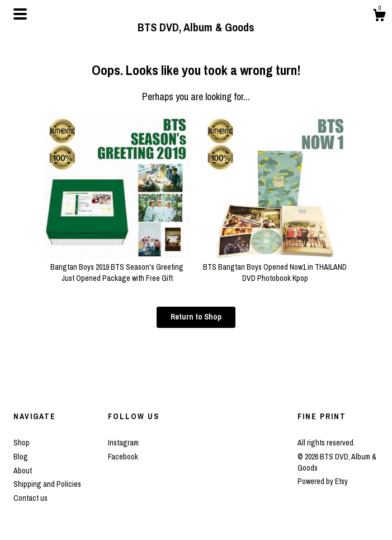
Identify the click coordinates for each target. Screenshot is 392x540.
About (23, 471)
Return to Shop (196, 317)
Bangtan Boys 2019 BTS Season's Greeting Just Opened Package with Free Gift (117, 267)
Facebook (123, 457)
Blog (21, 457)
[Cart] (379, 17)
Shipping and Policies (47, 484)
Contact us (30, 498)
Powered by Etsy (323, 481)
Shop (22, 443)
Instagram (123, 443)
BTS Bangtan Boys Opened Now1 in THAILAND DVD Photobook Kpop (275, 267)
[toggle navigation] (20, 14)
